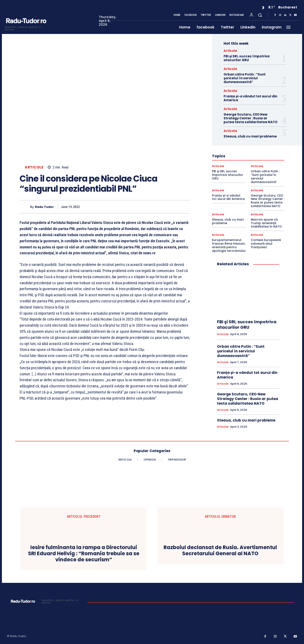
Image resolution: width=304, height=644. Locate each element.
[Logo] (26, 28)
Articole (34, 167)
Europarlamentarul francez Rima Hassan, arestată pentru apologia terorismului (229, 245)
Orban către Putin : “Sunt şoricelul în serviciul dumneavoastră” (245, 78)
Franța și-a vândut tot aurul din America (250, 98)
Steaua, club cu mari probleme (250, 136)
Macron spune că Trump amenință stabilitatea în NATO (266, 223)
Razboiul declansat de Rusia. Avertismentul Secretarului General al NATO (220, 551)
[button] (260, 15)
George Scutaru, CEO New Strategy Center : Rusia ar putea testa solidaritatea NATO (250, 118)
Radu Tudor (44, 207)
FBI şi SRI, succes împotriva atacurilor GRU (247, 58)
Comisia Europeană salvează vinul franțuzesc (266, 244)
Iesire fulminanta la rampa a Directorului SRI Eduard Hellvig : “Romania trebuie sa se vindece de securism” (84, 554)
